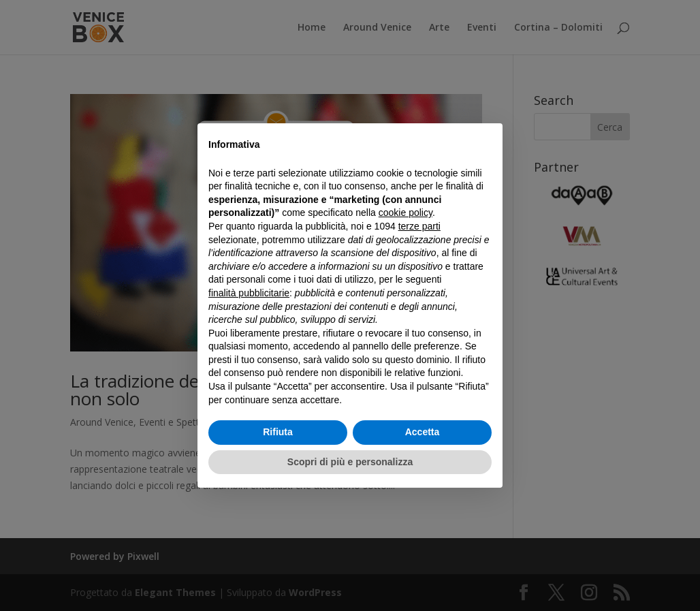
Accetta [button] (423, 432)
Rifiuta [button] (278, 432)
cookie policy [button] (405, 213)
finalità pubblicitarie (249, 293)
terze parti (419, 226)
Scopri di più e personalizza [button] (350, 462)
